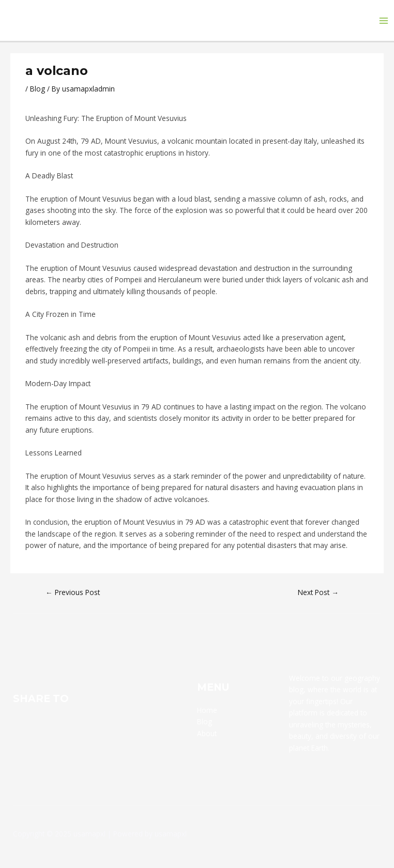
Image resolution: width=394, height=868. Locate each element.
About (207, 733)
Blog (37, 89)
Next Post (318, 592)
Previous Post (73, 592)
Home (207, 710)
